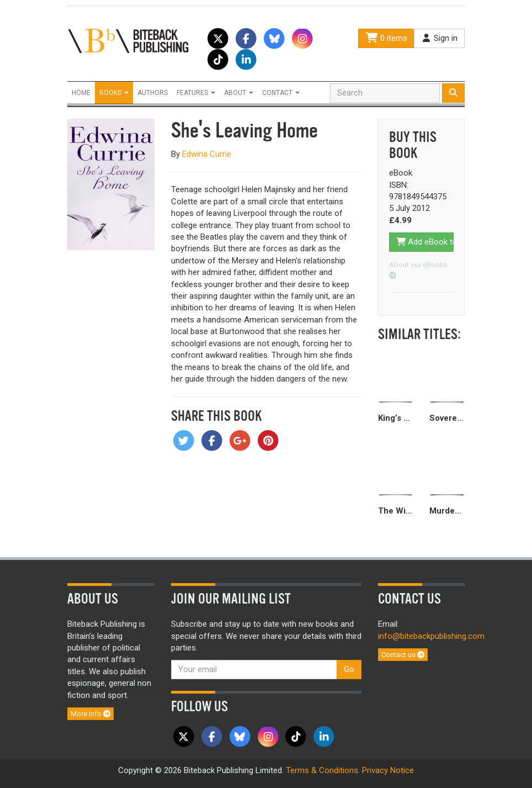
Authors (153, 93)
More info (91, 714)
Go (349, 669)
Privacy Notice (388, 770)
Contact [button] (281, 93)
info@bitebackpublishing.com (431, 636)
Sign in (439, 38)
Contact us (403, 655)
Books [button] (114, 93)
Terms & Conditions (322, 770)
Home (81, 93)
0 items (386, 38)
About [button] (239, 93)
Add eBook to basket (425, 242)
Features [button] (196, 93)
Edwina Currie (207, 154)
